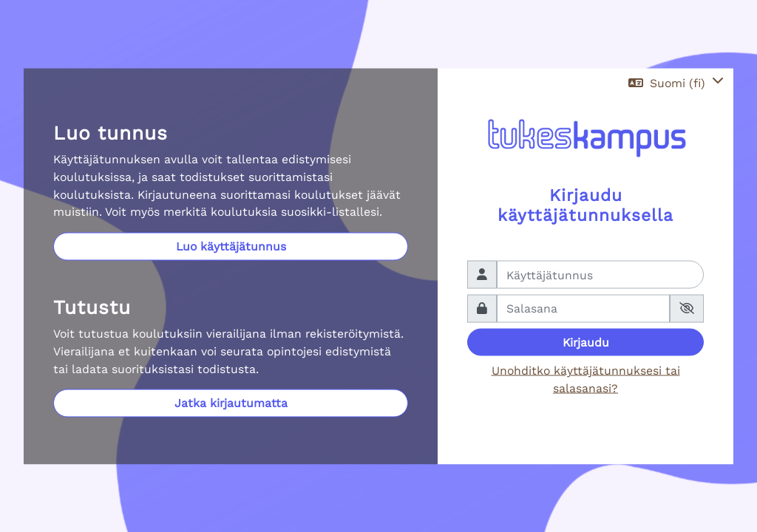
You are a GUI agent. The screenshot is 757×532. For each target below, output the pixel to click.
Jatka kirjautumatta (231, 403)
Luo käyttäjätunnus (231, 246)
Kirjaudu (586, 342)
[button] (676, 83)
